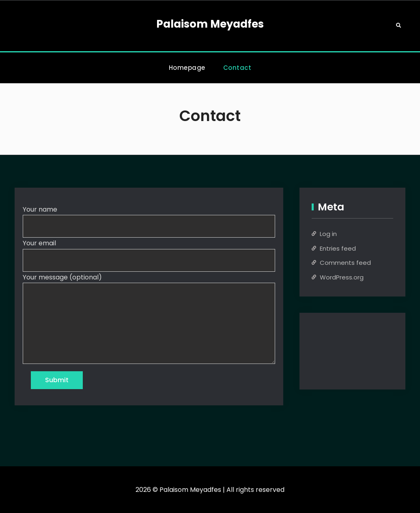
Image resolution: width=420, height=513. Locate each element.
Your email (39, 243)
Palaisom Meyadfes (210, 24)
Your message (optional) (62, 277)
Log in (328, 234)
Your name (40, 209)
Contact (237, 68)
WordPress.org (342, 277)
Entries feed (338, 248)
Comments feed (345, 263)
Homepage (187, 68)
